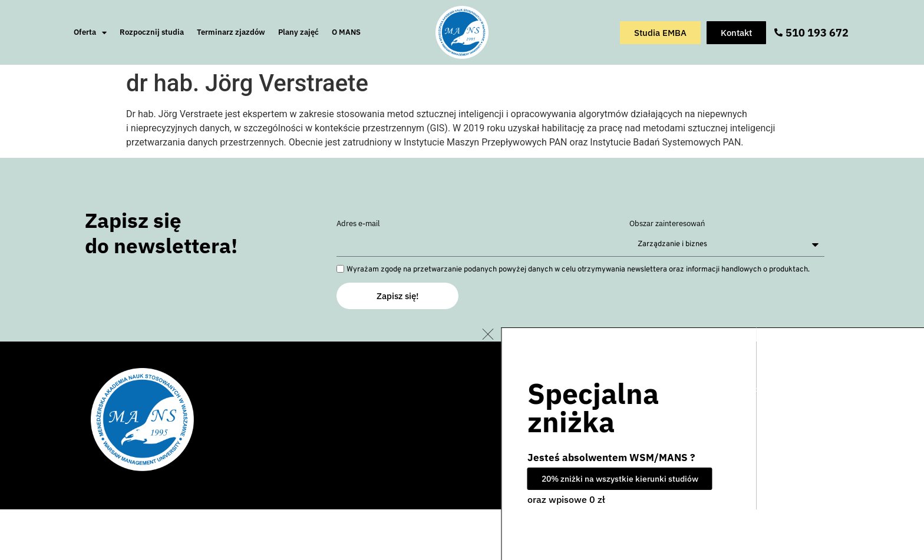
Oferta (90, 33)
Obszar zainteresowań (667, 224)
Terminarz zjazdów (231, 32)
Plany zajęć (298, 32)
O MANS (346, 32)
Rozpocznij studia (152, 32)
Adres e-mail (358, 224)
